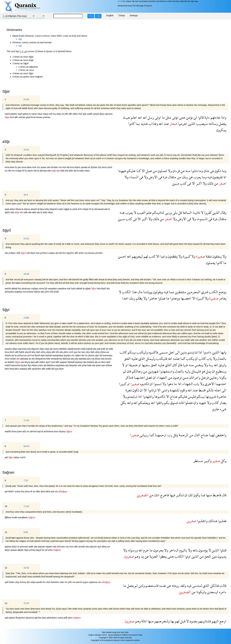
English (110, 15)
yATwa (33, 550)
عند (166, 124)
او (139, 365)
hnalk (15, 517)
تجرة (129, 390)
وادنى (165, 390)
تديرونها (210, 396)
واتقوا (159, 403)
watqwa (24, 369)
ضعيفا (133, 365)
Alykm (78, 167)
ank (53, 491)
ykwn (28, 491)
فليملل (196, 371)
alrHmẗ (34, 431)
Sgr (20, 39)
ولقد (183, 586)
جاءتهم (215, 117)
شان (206, 171)
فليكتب (161, 359)
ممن (185, 377)
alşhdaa (25, 359)
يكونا (222, 377)
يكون (196, 495)
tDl (33, 359)
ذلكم (210, 390)
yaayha (9, 349)
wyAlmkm (37, 369)
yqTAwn (44, 253)
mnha (18, 491)
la (23, 209)
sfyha (103, 352)
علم (148, 212)
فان (180, 365)
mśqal (19, 171)
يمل (208, 371)
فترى (204, 292)
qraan (44, 167)
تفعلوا (188, 403)
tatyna (27, 209)
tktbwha (51, 365)
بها (172, 621)
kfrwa (19, 209)
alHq (43, 352)
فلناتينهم (204, 621)
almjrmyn (26, 288)
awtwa (14, 550)
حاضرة (221, 396)
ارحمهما (160, 435)
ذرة (165, 177)
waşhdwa (60, 365)
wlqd (33, 582)
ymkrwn (47, 117)
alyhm (12, 618)
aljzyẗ (39, 550)
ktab (82, 171)
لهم (145, 256)
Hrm (72, 547)
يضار (222, 403)
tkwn (13, 167)
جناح (173, 396)
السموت (202, 219)
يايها (223, 352)
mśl (51, 114)
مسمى (163, 352)
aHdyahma (41, 359)
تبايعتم (132, 396)
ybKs (66, 352)
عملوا (161, 298)
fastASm (55, 582)
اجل (171, 352)
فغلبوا (222, 521)
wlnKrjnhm (52, 618)
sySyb (96, 114)
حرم (146, 550)
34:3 (26, 195)
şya (76, 352)
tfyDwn (95, 167)
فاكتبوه (153, 352)
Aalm (61, 209)
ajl (51, 349)
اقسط (202, 390)
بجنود (193, 621)
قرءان (176, 171)
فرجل (204, 377)
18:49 (26, 274)
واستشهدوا (166, 371)
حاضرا (152, 298)
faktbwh (63, 349)
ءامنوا (207, 352)
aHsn (82, 253)
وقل (175, 435)
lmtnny (23, 582)
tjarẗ (108, 362)
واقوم (183, 390)
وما (224, 171)
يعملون (211, 263)
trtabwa (91, 362)
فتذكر (129, 377)
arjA (7, 618)
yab (99, 349)
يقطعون (172, 256)
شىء (223, 409)
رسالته (213, 124)
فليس (191, 396)
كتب (183, 183)
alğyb (67, 209)
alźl (24, 431)
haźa (74, 288)
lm (87, 355)
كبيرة (186, 256)
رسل (150, 117)
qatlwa (8, 547)
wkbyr (17, 457)
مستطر (198, 461)
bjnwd (29, 618)
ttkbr (38, 491)
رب (169, 435)
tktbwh (11, 362)
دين (214, 556)
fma (23, 491)
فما (202, 495)
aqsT (48, 362)
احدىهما (139, 377)
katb (84, 349)
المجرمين (193, 292)
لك (190, 495)
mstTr (23, 457)
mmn (8, 359)
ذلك (210, 183)
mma (42, 288)
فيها (172, 495)
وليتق (222, 365)
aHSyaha (10, 292)
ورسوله (132, 550)
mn (39, 167)
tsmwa (108, 359)
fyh (100, 167)
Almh (12, 352)
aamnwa (23, 349)
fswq (12, 369)
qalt (7, 582)
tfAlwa (109, 365)
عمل (148, 171)
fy (16, 167)
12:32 (26, 568)
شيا (185, 365)
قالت (223, 586)
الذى (141, 359)
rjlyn (97, 355)
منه (187, 171)
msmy (56, 349)
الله (144, 117)
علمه (176, 359)
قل (180, 212)
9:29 (26, 532)
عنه (122, 212)
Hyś (80, 114)
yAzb (110, 167)
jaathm (14, 114)
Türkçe (122, 15)
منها (208, 495)
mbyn (87, 171)
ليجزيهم (137, 256)
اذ (225, 177)
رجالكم (137, 371)
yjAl (85, 114)
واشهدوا (148, 396)
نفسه (162, 586)
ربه (210, 365)
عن (190, 177)
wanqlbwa (23, 517)
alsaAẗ (34, 209)
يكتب (190, 359)
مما (171, 292)
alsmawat (99, 209)
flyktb (22, 352)
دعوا (170, 384)
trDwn (13, 359)
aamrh (79, 582)
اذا (200, 352)
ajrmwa (109, 114)
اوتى (157, 117)
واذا (223, 117)
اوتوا (187, 556)
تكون (217, 171)
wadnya (79, 362)
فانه (181, 403)
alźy (34, 352)
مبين (176, 183)
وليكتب (142, 352)
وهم (137, 556)
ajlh (37, 362)
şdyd (28, 117)
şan (20, 167)
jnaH (41, 365)
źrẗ (24, 171)
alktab (15, 288)
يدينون (221, 556)
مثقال (172, 177)
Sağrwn (8, 472)
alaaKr (49, 547)
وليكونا (201, 592)
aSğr (6, 142)
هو (203, 371)
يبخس (198, 365)
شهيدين (153, 371)
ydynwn (93, 547)
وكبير (207, 461)
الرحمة (183, 435)
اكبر (199, 183)
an (107, 349)
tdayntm (36, 349)
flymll (38, 355)
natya (46, 114)
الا (143, 171)
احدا (125, 298)
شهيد (202, 403)
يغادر (222, 298)
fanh (7, 369)
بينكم (131, 352)
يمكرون (221, 130)
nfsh (49, 582)
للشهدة (174, 390)
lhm (65, 253)
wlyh (43, 355)
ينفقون (217, 256)
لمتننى (197, 586)
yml (29, 355)
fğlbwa (8, 517)
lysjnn (86, 582)
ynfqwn (13, 253)
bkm (17, 369)
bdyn (43, 349)
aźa (29, 349)
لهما (211, 435)
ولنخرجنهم (162, 621)
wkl (7, 457)
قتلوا (223, 550)
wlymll (28, 352)
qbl (36, 618)
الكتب (213, 292)
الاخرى (209, 384)
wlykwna (94, 582)
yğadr (88, 288)
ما (163, 117)
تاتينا (196, 212)
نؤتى (175, 117)
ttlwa (30, 167)
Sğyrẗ (7, 230)
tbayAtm (74, 365)
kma (7, 352)
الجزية (153, 556)
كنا (138, 171)
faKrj (48, 491)
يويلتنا (147, 292)
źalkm (43, 362)
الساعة (187, 212)
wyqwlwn (53, 288)
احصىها (186, 298)
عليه (134, 359)
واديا (163, 256)
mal (69, 288)
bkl (53, 369)
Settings (134, 15)
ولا (169, 171)
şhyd (99, 365)
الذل (197, 435)
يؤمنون (203, 550)
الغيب (141, 212)
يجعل (222, 124)
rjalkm (78, 355)
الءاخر (173, 550)
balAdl (90, 349)
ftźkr (49, 359)
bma (33, 117)
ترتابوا (152, 390)
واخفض (220, 435)
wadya (52, 253)
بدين (183, 352)
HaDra (37, 292)
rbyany (63, 431)
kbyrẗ (33, 253)
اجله (217, 390)
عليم (216, 409)
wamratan (108, 355)
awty (59, 114)
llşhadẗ (71, 362)
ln (30, 114)
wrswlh (82, 547)
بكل (123, 403)
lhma (15, 431)
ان (196, 359)
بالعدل (221, 359)
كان (174, 365)
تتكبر (179, 495)
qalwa (26, 114)
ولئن (141, 586)
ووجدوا (175, 298)
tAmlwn (55, 167)
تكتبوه (144, 384)
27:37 (26, 603)
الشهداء (161, 377)
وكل (223, 461)
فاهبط (216, 495)
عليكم (131, 171)
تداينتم (192, 352)
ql (39, 209)
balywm (42, 547)
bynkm (78, 349)
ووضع (222, 292)
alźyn (102, 114)
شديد (144, 124)
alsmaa (44, 171)
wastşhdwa (58, 355)
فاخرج (164, 495)
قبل (182, 621)
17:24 (26, 420)
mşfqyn (35, 288)
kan (84, 352)
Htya (40, 114)
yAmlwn (99, 253)
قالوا (200, 117)
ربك (184, 177)
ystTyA (21, 355)
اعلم (134, 117)
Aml (65, 167)
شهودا (122, 171)
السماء (133, 177)
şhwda (85, 167)
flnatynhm (21, 618)
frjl (101, 355)
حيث (127, 117)
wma (7, 167)
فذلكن (214, 586)
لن (195, 117)
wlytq (49, 352)
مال (140, 292)
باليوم (183, 550)
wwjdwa (19, 292)
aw (108, 352)
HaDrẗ (8, 365)
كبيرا (123, 384)
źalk (63, 171)
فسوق (174, 403)
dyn (100, 547)
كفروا (207, 212)
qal (6, 491)
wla (49, 167)
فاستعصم (152, 586)
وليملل (150, 359)
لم (125, 371)
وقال (223, 212)
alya (48, 349)
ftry (20, 288)
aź (89, 167)
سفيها (145, 365)
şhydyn (68, 355)
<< (91, 16)
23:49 (120, 1)
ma (55, 114)
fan (80, 352)
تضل (148, 377)
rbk (10, 171)
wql (39, 431)
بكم (166, 403)
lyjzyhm (71, 253)
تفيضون (217, 177)
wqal (7, 209)
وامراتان (194, 377)
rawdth (39, 582)
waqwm (64, 362)
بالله (195, 550)
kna (72, 167)
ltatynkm (54, 209)
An (6, 171)
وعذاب (153, 124)
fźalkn (12, 582)
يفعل (130, 586)
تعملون (162, 171)
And (12, 117)
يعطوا (162, 556)
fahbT (11, 491)
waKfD (8, 431)
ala (69, 167)
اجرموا (182, 124)
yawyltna (62, 288)
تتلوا (194, 171)
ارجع (222, 621)
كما (182, 359)
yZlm (47, 292)
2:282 (26, 318)
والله (129, 403)
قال (224, 495)
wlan (62, 582)
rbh (58, 352)
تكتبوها (159, 396)
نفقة (208, 256)
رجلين (214, 377)
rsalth (90, 114)
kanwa (39, 117)
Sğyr (6, 310)
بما (137, 124)
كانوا (131, 124)
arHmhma (49, 431)
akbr (71, 171)
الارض (153, 177)
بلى (175, 212)
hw (33, 355)
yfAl (70, 582)
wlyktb (71, 349)
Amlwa (30, 292)
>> (98, 16)
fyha (43, 491)
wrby (47, 209)
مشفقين (180, 292)
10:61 (26, 149)
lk (32, 491)
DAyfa (8, 355)
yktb (111, 349)
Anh (80, 209)
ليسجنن (212, 592)
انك (156, 495)
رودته (175, 586)
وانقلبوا (202, 521)
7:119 (26, 506)
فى (211, 171)
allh (67, 114)
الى (177, 352)
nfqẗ (18, 253)
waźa (8, 114)
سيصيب (202, 124)
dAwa (98, 359)
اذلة (144, 621)
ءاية (207, 117)
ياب (209, 359)
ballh (31, 547)
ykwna (92, 355)
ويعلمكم (144, 403)
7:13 (26, 480)
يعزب (197, 177)
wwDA (8, 288)
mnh (35, 167)
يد (142, 556)
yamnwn (24, 547)
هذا (134, 292)
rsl (63, 114)
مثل (168, 117)
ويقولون (158, 292)
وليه (187, 371)
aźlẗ (66, 618)
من (182, 171)
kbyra (28, 362)
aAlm (75, 114)
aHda (56, 292)
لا (202, 212)
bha (44, 618)
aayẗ (20, 114)
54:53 (26, 446)
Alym (61, 369)
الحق (127, 359)
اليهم (215, 621)
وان (195, 403)
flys (30, 365)
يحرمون (158, 550)
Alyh (38, 352)
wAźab (22, 117)
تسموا (157, 384)
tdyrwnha (16, 365)
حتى (182, 117)
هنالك (212, 521)
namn (34, 114)
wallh (49, 369)
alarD (30, 171)
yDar (85, 365)
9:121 (26, 238)
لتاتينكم (158, 212)
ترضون (177, 377)
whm (51, 550)
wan (104, 365)
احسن (122, 256)
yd (47, 550)
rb (43, 431)
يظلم (139, 298)
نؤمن (189, 117)
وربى (168, 212)
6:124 (26, 99)
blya (42, 209)
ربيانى (144, 435)
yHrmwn (61, 547)
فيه (209, 177)
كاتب (123, 352)
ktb (61, 253)
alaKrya (67, 359)
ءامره (222, 592)
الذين (191, 124)
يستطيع (221, 371)
